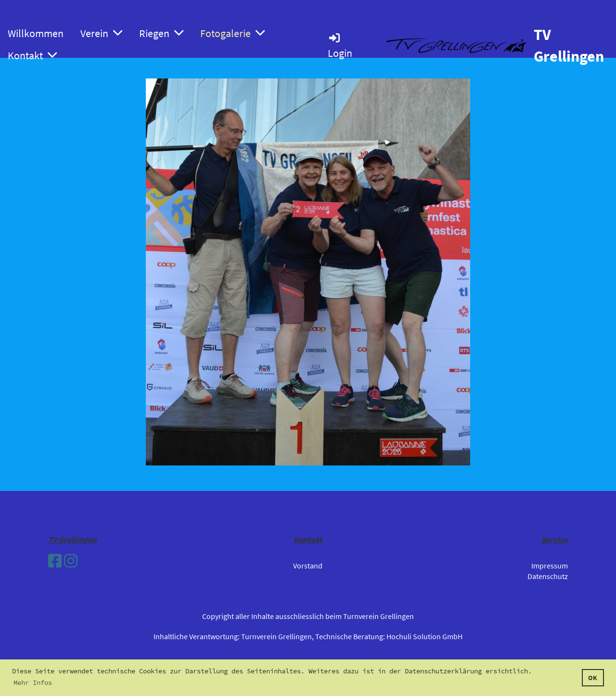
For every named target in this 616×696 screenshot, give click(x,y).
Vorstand (308, 566)
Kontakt (32, 55)
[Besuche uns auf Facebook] (55, 561)
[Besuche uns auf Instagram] (71, 561)
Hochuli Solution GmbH (424, 636)
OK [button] (593, 678)
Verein (101, 33)
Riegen (161, 33)
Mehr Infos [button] (33, 683)
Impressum (550, 566)
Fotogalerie (232, 33)
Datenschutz (548, 576)
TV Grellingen (569, 45)
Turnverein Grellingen (276, 636)
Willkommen (36, 33)
